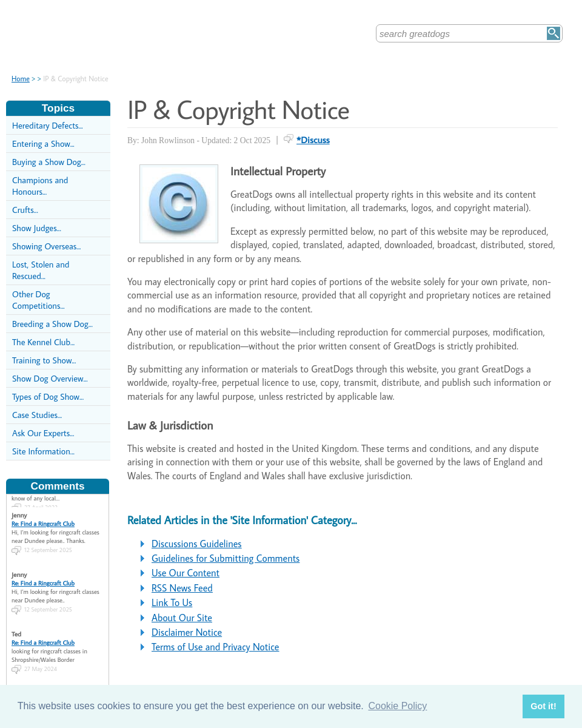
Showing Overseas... (46, 246)
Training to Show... (44, 360)
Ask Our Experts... (43, 433)
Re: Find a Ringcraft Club (43, 519)
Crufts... (25, 210)
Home (21, 79)
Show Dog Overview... (50, 378)
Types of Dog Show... (48, 396)
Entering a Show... (43, 143)
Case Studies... (37, 415)
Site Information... (43, 451)
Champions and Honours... (40, 186)
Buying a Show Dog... (49, 162)
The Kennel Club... (43, 342)
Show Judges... (37, 228)
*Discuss (313, 140)
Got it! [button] (543, 706)
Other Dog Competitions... (38, 300)
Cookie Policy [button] (397, 706)
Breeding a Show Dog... (52, 324)
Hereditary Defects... (48, 125)
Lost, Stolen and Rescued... (41, 270)
